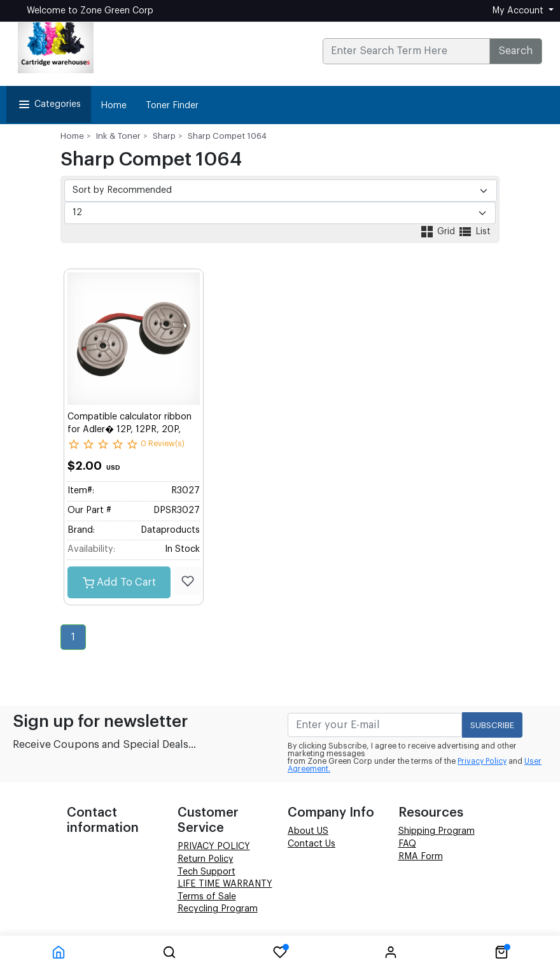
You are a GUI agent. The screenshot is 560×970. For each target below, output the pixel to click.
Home (114, 106)
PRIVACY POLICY (214, 847)
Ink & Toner (118, 136)
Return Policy (206, 859)
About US (308, 831)
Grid (438, 232)
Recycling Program (218, 909)
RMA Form (421, 857)
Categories (49, 104)
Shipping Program (437, 831)
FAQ (407, 844)
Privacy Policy (482, 761)
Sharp (164, 136)
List (474, 232)
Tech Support (206, 872)
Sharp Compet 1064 (227, 136)
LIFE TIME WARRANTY (225, 884)
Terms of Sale (207, 897)
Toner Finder (172, 106)
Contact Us (311, 844)
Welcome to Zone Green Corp (90, 11)
